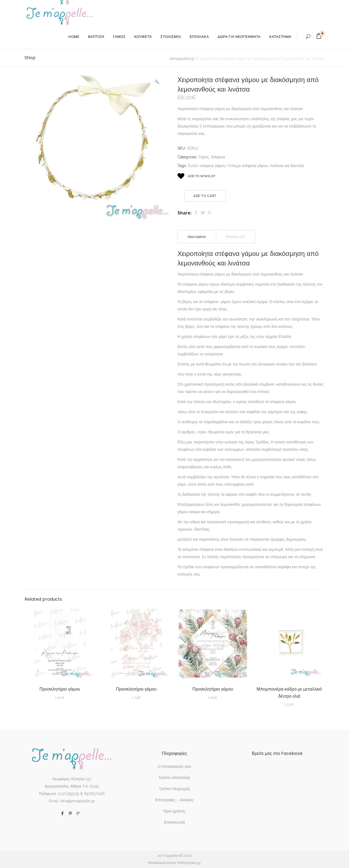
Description (197, 237)
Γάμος (204, 157)
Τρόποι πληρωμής (174, 789)
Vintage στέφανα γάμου (248, 166)
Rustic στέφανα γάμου (207, 166)
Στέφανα (218, 157)
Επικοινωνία (174, 822)
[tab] (197, 237)
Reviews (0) (236, 237)
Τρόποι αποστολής (175, 778)
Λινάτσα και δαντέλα (287, 166)
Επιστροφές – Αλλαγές (174, 800)
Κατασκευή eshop (162, 863)
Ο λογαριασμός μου (174, 766)
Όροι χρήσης (174, 811)
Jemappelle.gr (182, 59)
